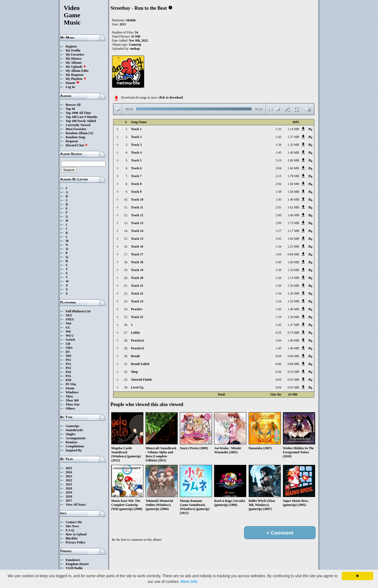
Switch (70, 340)
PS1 (68, 360)
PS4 (68, 372)
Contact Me (74, 522)
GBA (69, 348)
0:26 (279, 372)
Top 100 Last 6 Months (82, 117)
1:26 (279, 278)
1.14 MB (293, 129)
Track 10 (137, 200)
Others (70, 408)
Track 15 (137, 239)
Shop (134, 372)
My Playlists (76, 79)
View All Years (76, 505)
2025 (69, 468)
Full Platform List (78, 311)
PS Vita (71, 384)
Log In (70, 87)
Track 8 (136, 184)
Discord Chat (77, 145)
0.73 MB (293, 333)
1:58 (279, 192)
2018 (69, 496)
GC (68, 327)
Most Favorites (76, 129)
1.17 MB (293, 231)
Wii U (70, 336)
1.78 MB (293, 176)
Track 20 (137, 278)
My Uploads (76, 67)
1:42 (279, 137)
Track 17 (137, 254)
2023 (69, 476)
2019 (69, 492)
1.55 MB (293, 286)
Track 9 (136, 192)
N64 (68, 323)
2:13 (279, 176)
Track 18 (137, 262)
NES (69, 315)
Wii (68, 332)
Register (71, 46)
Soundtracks (74, 430)
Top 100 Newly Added (81, 121)
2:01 (279, 207)
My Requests (75, 75)
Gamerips (72, 426)
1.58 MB (293, 192)
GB (68, 344)
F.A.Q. (70, 530)
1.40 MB (293, 153)
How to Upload (76, 534)
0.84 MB (293, 254)
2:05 (279, 239)
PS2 (68, 364)
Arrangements (76, 438)
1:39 (279, 145)
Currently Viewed (78, 125)
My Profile (73, 50)
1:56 (279, 286)
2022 (69, 480)
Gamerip (135, 45)
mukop (135, 49)
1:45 (279, 153)
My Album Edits (77, 71)
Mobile (131, 20)
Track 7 (136, 176)
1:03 (279, 254)
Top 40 (70, 109)
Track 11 (137, 207)
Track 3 (136, 145)
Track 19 (137, 270)
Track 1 (136, 129)
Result (135, 356)
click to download (171, 97)
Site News (72, 526)
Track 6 (136, 168)
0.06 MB (293, 356)
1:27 (279, 231)
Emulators (73, 560)
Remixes (71, 442)
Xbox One (73, 404)
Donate (72, 83)
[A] (91, 133)
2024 (69, 472)
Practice (137, 309)
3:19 (279, 160)
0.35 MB (293, 372)
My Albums (74, 63)
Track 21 (137, 286)
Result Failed (140, 364)
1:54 (279, 301)
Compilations (75, 446)
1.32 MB (293, 145)
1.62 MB (293, 207)
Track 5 (136, 160)
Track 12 (137, 215)
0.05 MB (293, 380)
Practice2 (137, 340)
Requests (72, 141)
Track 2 (136, 137)
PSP (68, 380)
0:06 (279, 364)
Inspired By (74, 450)
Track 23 (137, 301)
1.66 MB (293, 168)
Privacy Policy (76, 542)
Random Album (77, 133)
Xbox (69, 396)
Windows (72, 392)
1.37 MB (293, 137)
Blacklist (72, 538)
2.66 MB (293, 160)
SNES (70, 319)
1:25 (279, 129)
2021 (69, 484)
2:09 (279, 223)
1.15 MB (293, 278)
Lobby (135, 333)
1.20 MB (293, 317)
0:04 (279, 356)
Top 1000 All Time (78, 113)
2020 (69, 488)
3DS (68, 356)
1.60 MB (293, 215)
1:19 (279, 317)
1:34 (279, 246)
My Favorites (75, 55)
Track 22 (137, 293)
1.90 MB (293, 340)
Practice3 (137, 348)
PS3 (68, 368)
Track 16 (137, 246)
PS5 (68, 376)
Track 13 (137, 223)
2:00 (279, 215)
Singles (70, 434)
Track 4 (136, 153)
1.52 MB (293, 301)
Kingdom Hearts (77, 564)
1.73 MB (293, 223)
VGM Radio (74, 568)
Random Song (75, 137)
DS (68, 352)
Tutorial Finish (141, 380)
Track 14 (137, 231)
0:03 (279, 380)
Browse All (73, 105)
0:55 (279, 333)
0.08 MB (293, 364)
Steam (70, 388)
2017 (69, 501)
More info (189, 582)
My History (74, 59)
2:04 (279, 168)
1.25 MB (293, 246)
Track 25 (137, 317)
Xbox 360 (72, 400)
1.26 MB (293, 293)
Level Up (137, 387)
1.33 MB (293, 270)
